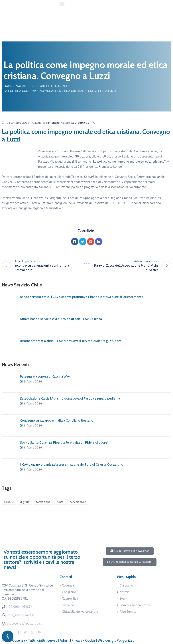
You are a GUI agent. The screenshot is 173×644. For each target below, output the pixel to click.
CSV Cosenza (15, 640)
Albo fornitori (129, 612)
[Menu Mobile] (62, 4)
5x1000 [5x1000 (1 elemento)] (9, 502)
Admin (65, 640)
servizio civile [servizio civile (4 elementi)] (78, 502)
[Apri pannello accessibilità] (8, 636)
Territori (37, 86)
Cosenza (68, 585)
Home (8, 86)
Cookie (90, 640)
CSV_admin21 (80, 123)
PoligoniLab (126, 640)
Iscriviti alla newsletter (135, 605)
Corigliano (69, 592)
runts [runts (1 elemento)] (60, 502)
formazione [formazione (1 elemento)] (43, 502)
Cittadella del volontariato (80, 612)
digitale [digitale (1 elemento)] (25, 502)
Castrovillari (70, 599)
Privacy (77, 640)
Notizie (21, 86)
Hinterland (58, 86)
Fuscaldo (68, 605)
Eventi (124, 599)
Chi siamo (126, 585)
